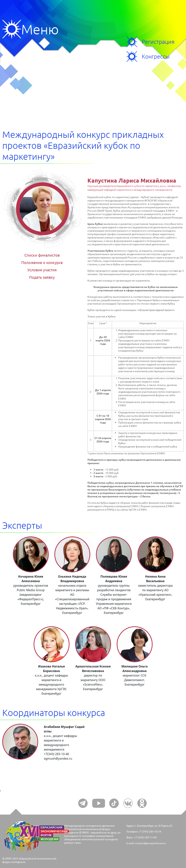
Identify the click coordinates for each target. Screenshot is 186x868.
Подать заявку (42, 277)
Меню (12, 29)
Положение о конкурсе (42, 262)
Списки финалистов (42, 255)
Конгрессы (156, 56)
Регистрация (158, 42)
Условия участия (42, 270)
